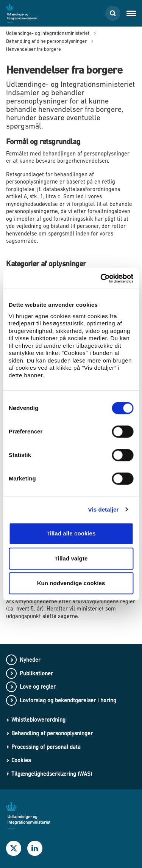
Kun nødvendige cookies (71, 583)
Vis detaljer (104, 509)
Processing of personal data (46, 747)
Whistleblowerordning (38, 720)
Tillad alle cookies (71, 533)
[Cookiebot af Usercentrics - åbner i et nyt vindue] (101, 278)
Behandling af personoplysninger (52, 733)
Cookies (21, 760)
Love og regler (38, 687)
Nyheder (30, 660)
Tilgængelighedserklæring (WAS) (52, 774)
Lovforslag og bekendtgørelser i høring (68, 700)
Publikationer (36, 673)
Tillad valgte (71, 558)
